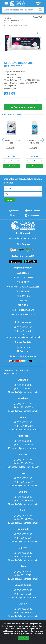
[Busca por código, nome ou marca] (20, 10)
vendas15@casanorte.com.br (23, 430)
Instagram (23, 348)
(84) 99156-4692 (23, 557)
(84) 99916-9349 (23, 482)
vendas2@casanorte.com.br (23, 542)
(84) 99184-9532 (23, 426)
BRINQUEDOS (23, 282)
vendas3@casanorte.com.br (23, 486)
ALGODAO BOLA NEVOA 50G (11, 142)
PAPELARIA (23, 305)
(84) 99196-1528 (23, 463)
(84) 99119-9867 (23, 594)
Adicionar (12, 166)
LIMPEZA (23, 301)
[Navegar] (3, 140)
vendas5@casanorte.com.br (23, 392)
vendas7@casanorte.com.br (23, 616)
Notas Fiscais (32, 216)
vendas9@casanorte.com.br (23, 579)
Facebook (23, 351)
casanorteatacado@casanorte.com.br (23, 336)
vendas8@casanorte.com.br (23, 504)
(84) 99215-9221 (23, 575)
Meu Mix (14, 211)
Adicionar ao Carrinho (23, 107)
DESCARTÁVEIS (23, 291)
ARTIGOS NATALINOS (23, 277)
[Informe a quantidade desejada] (21, 100)
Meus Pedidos (32, 211)
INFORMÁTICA (23, 296)
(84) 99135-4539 (23, 445)
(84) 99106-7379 (23, 407)
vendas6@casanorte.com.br (23, 560)
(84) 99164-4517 (23, 389)
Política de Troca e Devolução (23, 238)
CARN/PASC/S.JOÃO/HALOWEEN (23, 287)
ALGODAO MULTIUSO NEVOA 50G (34, 142)
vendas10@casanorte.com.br (23, 598)
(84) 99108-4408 (23, 613)
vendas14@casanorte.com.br (23, 448)
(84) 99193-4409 (23, 501)
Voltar (37, 17)
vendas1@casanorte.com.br (23, 523)
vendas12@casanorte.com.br (23, 467)
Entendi (24, 641)
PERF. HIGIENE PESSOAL (23, 310)
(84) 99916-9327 (23, 331)
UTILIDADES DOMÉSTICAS (23, 315)
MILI (15, 89)
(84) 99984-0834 (23, 519)
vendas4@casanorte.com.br (23, 411)
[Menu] (6, 4)
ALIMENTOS (23, 273)
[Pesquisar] (41, 10)
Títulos (14, 216)
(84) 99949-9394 (23, 538)
